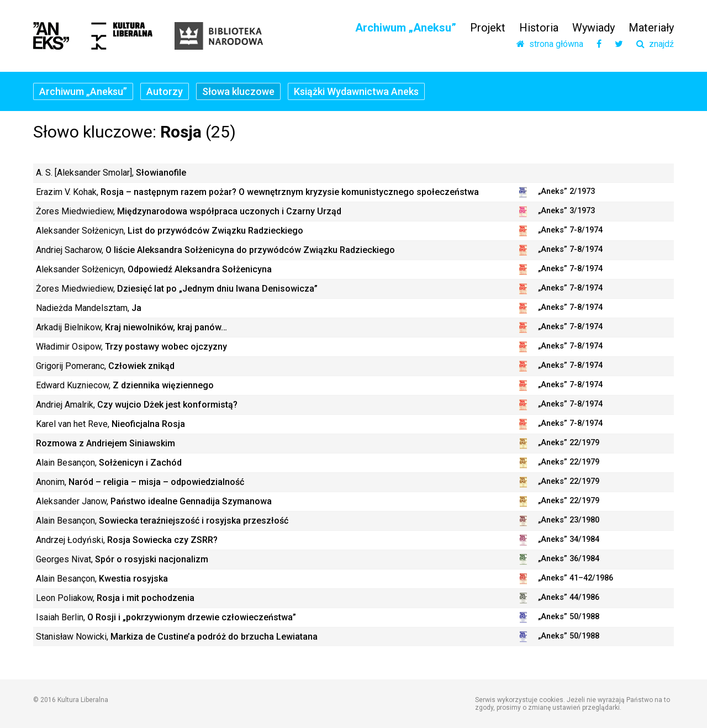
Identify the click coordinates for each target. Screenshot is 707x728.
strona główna (550, 44)
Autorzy (165, 91)
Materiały (651, 28)
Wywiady (593, 28)
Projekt (488, 28)
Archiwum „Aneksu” (406, 28)
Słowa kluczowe (238, 91)
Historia (539, 28)
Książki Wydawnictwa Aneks (356, 91)
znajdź (655, 44)
